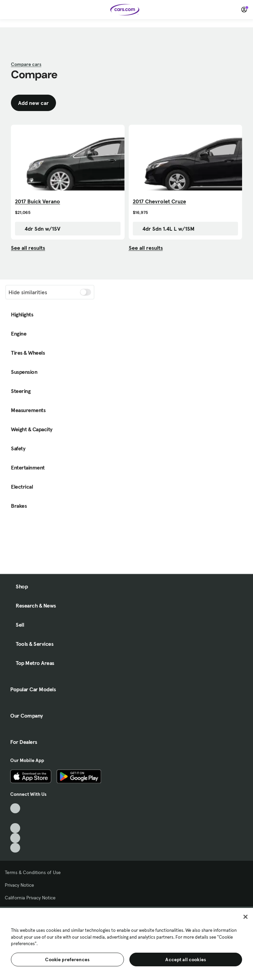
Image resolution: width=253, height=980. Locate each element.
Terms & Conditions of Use (33, 872)
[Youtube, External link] (15, 828)
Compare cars (26, 64)
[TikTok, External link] (15, 808)
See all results (28, 248)
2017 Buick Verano (38, 201)
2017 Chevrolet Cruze (159, 201)
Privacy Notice (19, 885)
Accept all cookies (186, 959)
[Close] (245, 917)
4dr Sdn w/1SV (39, 229)
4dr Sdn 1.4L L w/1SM (165, 229)
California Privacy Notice (30, 898)
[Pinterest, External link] (15, 848)
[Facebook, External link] (15, 818)
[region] (126, 943)
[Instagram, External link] (15, 838)
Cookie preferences (67, 959)
